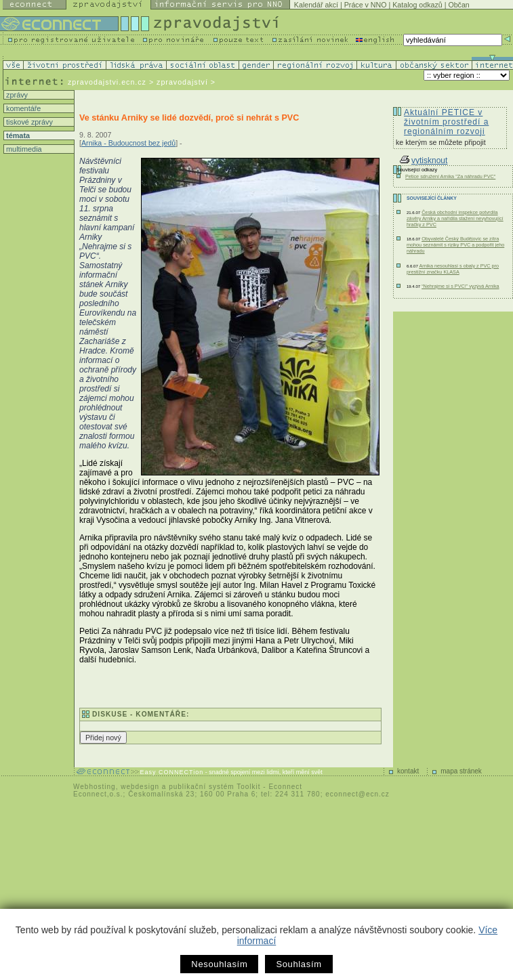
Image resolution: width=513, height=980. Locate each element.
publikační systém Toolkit (214, 787)
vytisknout (424, 161)
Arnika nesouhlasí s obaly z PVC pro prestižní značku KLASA (453, 269)
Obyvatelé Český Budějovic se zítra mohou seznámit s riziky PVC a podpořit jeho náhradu (455, 245)
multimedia (23, 149)
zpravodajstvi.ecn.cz (107, 82)
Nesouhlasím (219, 964)
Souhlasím (299, 964)
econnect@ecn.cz (357, 794)
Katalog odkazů (417, 5)
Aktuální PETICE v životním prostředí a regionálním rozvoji (446, 122)
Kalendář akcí (316, 5)
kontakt (408, 771)
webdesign (140, 787)
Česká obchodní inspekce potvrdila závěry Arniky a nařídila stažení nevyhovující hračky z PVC (455, 218)
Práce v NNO (366, 5)
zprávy (16, 95)
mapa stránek (461, 771)
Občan (458, 5)
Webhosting (95, 787)
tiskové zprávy (28, 122)
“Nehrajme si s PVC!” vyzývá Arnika (460, 286)
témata (17, 135)
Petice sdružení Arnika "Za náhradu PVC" (450, 176)
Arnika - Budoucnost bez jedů (128, 143)
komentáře (22, 108)
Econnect (285, 787)
